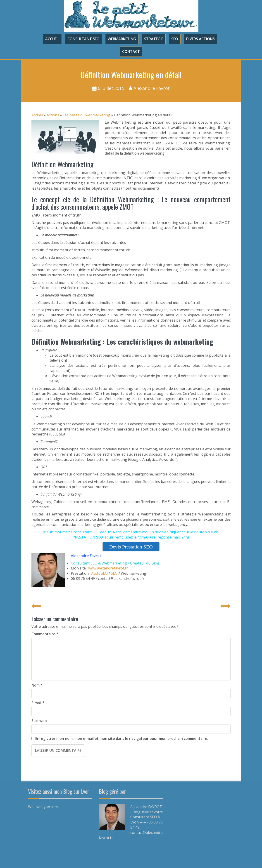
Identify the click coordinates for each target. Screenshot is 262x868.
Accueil (52, 39)
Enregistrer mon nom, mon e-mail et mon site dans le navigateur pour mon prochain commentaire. (122, 739)
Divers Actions (200, 39)
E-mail (38, 703)
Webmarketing (122, 39)
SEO (175, 39)
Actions (53, 115)
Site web (39, 721)
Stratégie (154, 39)
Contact (131, 52)
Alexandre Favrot (152, 88)
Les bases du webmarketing (86, 115)
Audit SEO (99, 573)
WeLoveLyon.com (43, 807)
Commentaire (45, 634)
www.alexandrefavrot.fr (108, 568)
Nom (37, 685)
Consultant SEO (83, 39)
